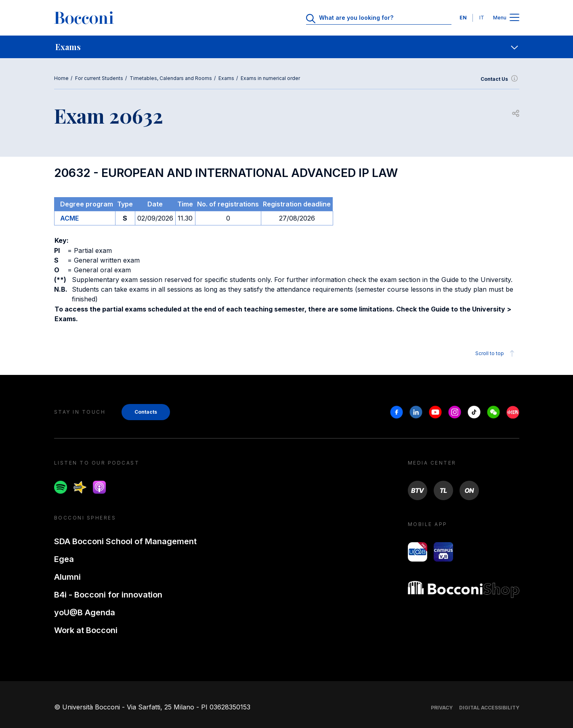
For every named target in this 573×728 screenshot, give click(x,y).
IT (482, 18)
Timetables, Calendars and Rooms (171, 78)
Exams (226, 78)
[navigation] (286, 47)
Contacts (146, 412)
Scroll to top (496, 353)
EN (463, 18)
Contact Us (500, 79)
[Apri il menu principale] (514, 18)
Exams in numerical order (270, 78)
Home (61, 78)
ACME (69, 218)
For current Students (99, 78)
